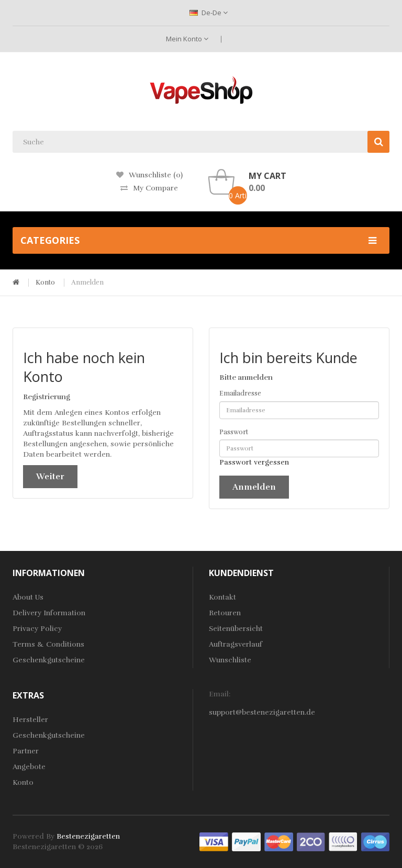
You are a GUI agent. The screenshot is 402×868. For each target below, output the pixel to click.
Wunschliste (230, 660)
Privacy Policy (37, 629)
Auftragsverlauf (236, 644)
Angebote (29, 767)
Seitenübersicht (236, 629)
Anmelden (87, 283)
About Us (28, 597)
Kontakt (222, 597)
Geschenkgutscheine (49, 660)
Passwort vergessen (254, 462)
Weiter (50, 477)
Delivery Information (49, 613)
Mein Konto (187, 39)
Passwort (234, 432)
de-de (209, 13)
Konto (45, 283)
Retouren (225, 613)
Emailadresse (240, 393)
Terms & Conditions (48, 644)
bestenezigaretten (88, 836)
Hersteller (30, 720)
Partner (26, 751)
